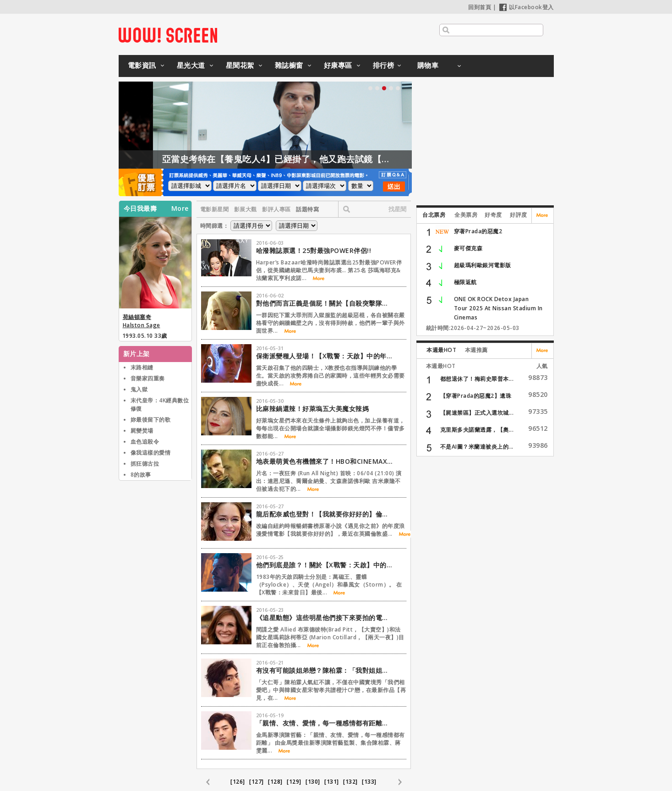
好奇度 (493, 215)
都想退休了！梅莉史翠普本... (477, 379)
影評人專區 (276, 209)
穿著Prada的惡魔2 (478, 231)
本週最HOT (441, 350)
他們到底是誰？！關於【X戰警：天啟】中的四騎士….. (325, 565)
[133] (369, 782)
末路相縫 (142, 367)
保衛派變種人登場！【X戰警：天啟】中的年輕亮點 (325, 356)
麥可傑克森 (468, 248)
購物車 (428, 65)
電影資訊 (142, 65)
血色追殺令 (145, 442)
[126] (238, 782)
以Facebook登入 (527, 7)
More (180, 209)
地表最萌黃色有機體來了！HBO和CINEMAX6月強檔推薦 (325, 461)
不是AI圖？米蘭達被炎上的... (477, 447)
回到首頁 (480, 7)
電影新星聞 (215, 209)
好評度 (519, 215)
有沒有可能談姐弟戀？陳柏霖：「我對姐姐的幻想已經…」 (325, 670)
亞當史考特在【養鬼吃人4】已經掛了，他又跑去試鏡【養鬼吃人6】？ (317, 159)
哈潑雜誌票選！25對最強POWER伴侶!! (314, 250)
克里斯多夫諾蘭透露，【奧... (477, 430)
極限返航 (465, 282)
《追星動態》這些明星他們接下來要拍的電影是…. (325, 618)
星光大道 (191, 65)
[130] (313, 782)
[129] (294, 782)
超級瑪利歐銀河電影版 (483, 265)
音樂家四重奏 (148, 378)
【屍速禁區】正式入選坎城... (477, 413)
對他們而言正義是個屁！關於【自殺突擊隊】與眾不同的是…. (325, 303)
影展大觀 (246, 209)
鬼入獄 (139, 389)
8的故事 (141, 475)
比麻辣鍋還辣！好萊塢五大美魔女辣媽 (313, 409)
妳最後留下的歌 (151, 420)
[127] (257, 782)
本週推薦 (476, 350)
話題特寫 (307, 209)
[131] (332, 782)
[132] (350, 782)
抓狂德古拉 (145, 464)
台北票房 (434, 215)
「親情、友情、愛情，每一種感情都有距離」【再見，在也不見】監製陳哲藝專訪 (325, 723)
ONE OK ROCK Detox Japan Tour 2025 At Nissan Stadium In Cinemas (498, 308)
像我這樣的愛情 (151, 453)
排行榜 (384, 65)
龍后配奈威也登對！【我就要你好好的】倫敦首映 (325, 514)
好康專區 (338, 65)
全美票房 (466, 215)
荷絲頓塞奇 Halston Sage (142, 321)
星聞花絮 (240, 65)
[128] (275, 782)
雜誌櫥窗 (289, 65)
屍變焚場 (142, 431)
